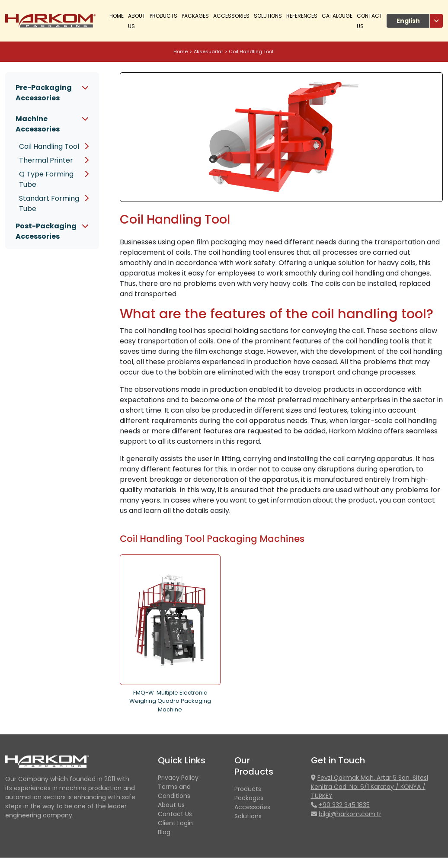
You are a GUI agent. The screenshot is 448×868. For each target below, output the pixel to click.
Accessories (231, 16)
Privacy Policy (178, 778)
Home (117, 16)
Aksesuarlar (208, 51)
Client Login (175, 823)
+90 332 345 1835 (344, 805)
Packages (195, 16)
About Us (171, 805)
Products (248, 789)
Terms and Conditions (174, 791)
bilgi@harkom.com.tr (350, 814)
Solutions (268, 16)
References (302, 16)
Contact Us (175, 814)
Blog (164, 832)
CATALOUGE (337, 16)
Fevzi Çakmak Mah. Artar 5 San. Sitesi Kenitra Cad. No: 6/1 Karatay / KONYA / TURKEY (370, 787)
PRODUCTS (163, 16)
